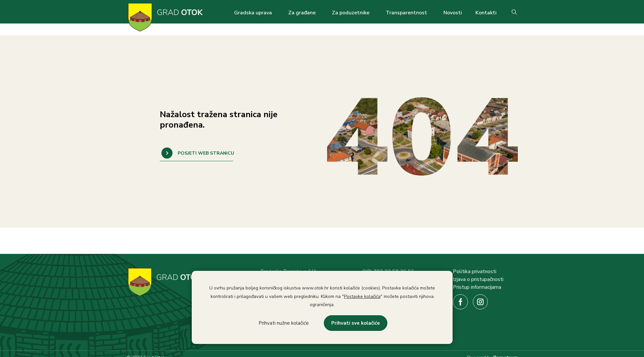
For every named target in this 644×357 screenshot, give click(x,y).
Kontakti (486, 13)
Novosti (453, 13)
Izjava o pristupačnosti (478, 279)
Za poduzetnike (351, 13)
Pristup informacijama (477, 287)
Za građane (302, 13)
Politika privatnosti (475, 272)
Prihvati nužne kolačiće (284, 323)
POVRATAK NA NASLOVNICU (196, 153)
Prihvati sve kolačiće (356, 323)
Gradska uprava (253, 13)
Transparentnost (406, 13)
